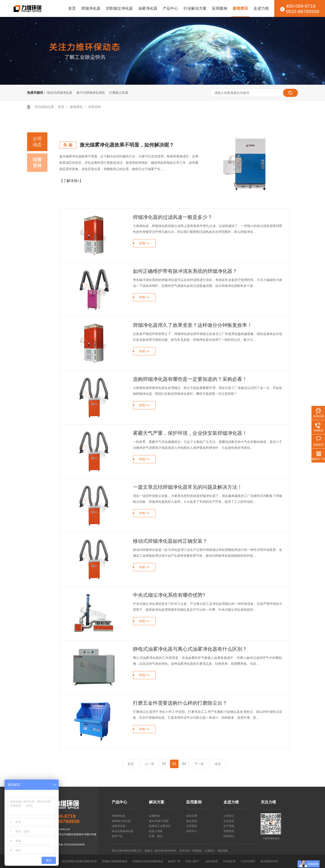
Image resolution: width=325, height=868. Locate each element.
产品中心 (170, 8)
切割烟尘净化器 (119, 8)
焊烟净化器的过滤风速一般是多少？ (173, 217)
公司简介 (229, 816)
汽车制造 (192, 826)
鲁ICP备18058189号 (166, 851)
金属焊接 (154, 816)
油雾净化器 (148, 8)
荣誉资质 (229, 831)
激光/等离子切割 (159, 821)
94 (184, 764)
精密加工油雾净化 (160, 826)
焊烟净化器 (91, 8)
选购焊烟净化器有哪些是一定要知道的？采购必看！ (190, 379)
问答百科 (95, 107)
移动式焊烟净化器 (60, 93)
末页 (218, 764)
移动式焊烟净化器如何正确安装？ (170, 541)
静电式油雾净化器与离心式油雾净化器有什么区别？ (190, 649)
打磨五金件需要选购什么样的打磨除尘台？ (180, 703)
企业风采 (229, 821)
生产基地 (229, 826)
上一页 (149, 764)
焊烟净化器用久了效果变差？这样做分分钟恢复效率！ (193, 325)
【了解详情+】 (71, 181)
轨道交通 (192, 816)
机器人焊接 (156, 831)
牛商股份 (197, 851)
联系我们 (229, 836)
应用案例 (220, 8)
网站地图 (223, 851)
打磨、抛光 (156, 836)
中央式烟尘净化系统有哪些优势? (169, 595)
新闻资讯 (240, 8)
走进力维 (261, 8)
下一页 (199, 764)
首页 (72, 8)
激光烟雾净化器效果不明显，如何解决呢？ (127, 145)
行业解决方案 (195, 8)
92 (164, 764)
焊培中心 (192, 831)
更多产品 (117, 836)
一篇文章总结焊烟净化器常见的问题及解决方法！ (188, 487)
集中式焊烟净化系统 (91, 93)
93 (174, 764)
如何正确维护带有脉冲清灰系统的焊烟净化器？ (185, 271)
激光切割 (192, 821)
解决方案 (157, 802)
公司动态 (37, 142)
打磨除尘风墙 (119, 93)
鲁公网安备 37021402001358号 (68, 845)
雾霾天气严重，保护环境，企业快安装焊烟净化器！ (190, 433)
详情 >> (144, 243)
